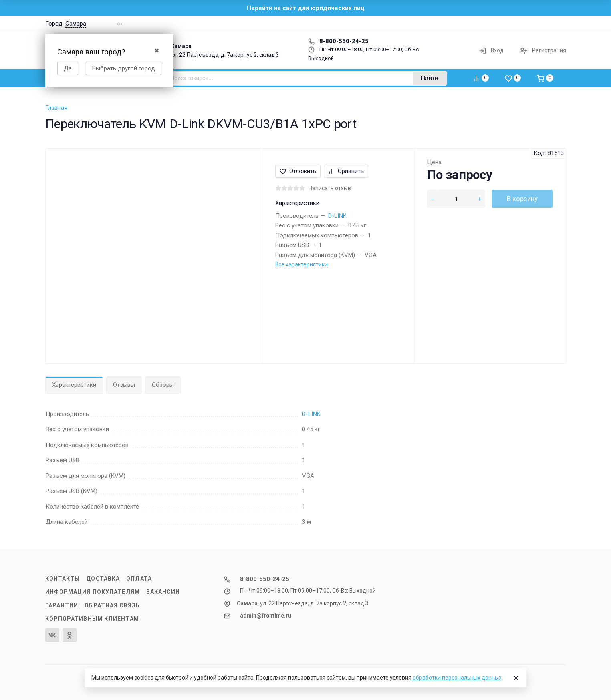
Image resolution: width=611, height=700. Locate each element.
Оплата (139, 579)
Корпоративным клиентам (92, 619)
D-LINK (337, 216)
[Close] (516, 678)
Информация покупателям (93, 592)
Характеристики (74, 385)
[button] (452, 24)
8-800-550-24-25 (338, 41)
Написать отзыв (330, 188)
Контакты (63, 579)
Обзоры (163, 385)
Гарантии (62, 605)
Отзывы (124, 385)
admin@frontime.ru (266, 616)
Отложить (298, 171)
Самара (76, 24)
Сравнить (346, 171)
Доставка (103, 579)
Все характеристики (301, 264)
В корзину (522, 199)
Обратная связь (112, 605)
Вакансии (163, 592)
